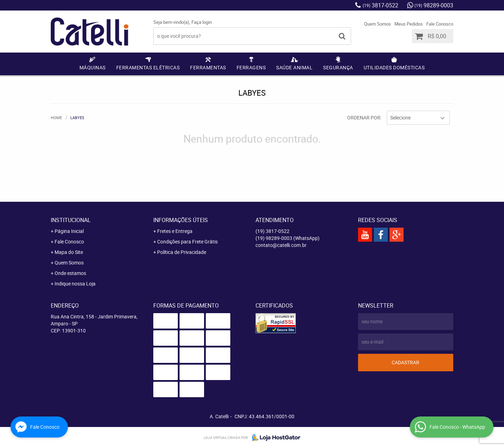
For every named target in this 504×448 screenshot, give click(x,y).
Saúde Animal (294, 67)
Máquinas (93, 67)
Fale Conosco (440, 24)
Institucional (71, 220)
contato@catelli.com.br (281, 245)
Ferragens (251, 67)
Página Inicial (69, 231)
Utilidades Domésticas (394, 67)
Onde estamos (70, 273)
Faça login (202, 22)
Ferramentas (208, 67)
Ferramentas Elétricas (148, 67)
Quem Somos (377, 24)
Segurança (338, 67)
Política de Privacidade (182, 252)
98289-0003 (434, 5)
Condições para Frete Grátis (187, 242)
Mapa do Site (69, 252)
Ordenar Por (364, 118)
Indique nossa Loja (75, 284)
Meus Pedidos (409, 24)
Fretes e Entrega (175, 231)
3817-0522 (380, 5)
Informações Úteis (181, 220)
